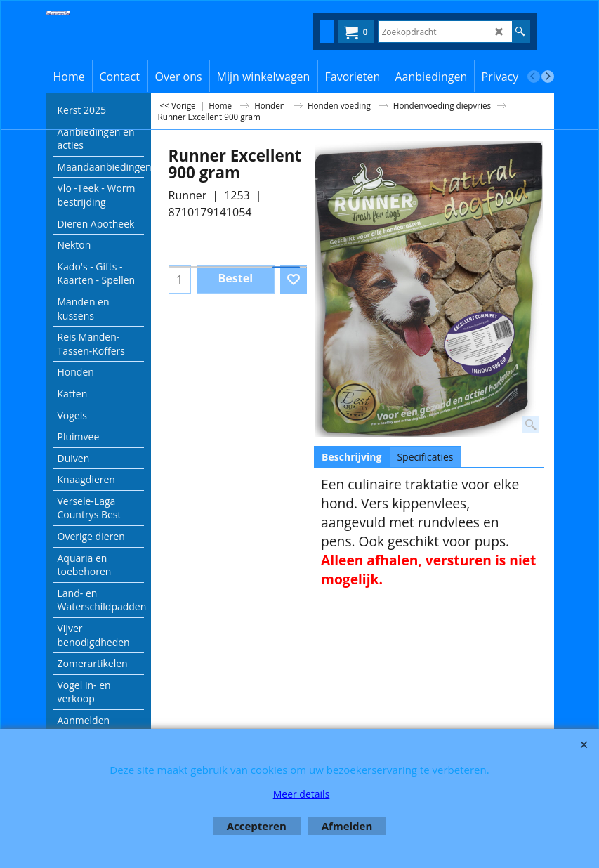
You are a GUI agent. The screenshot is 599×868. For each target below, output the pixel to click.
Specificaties (425, 457)
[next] (548, 77)
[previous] (534, 77)
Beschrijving (351, 457)
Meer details (302, 794)
